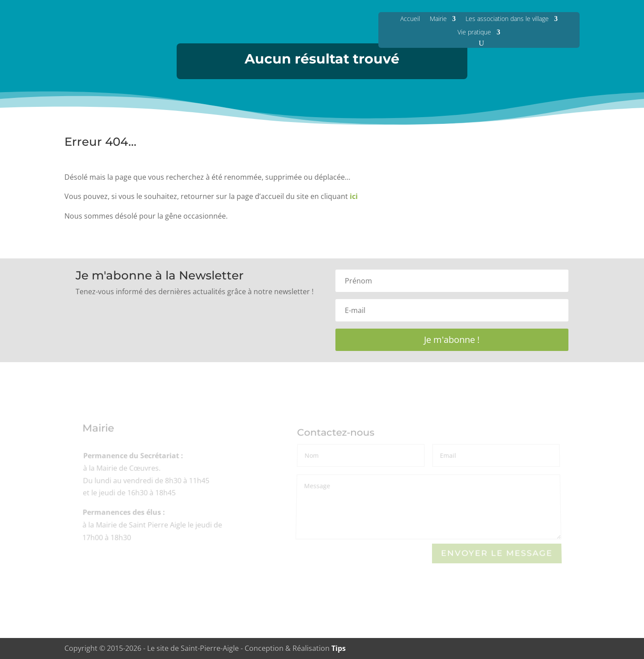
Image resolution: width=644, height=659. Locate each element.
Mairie (438, 19)
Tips (339, 648)
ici (354, 196)
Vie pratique (474, 32)
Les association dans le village (507, 19)
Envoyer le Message (497, 553)
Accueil (410, 19)
